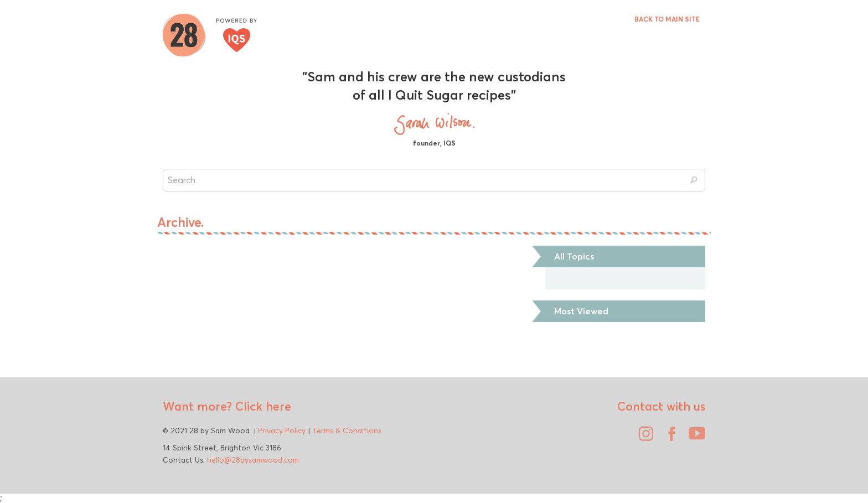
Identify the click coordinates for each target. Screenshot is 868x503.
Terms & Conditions (347, 431)
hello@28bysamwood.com (253, 460)
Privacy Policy (282, 431)
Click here (262, 406)
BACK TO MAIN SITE (667, 19)
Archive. (180, 222)
